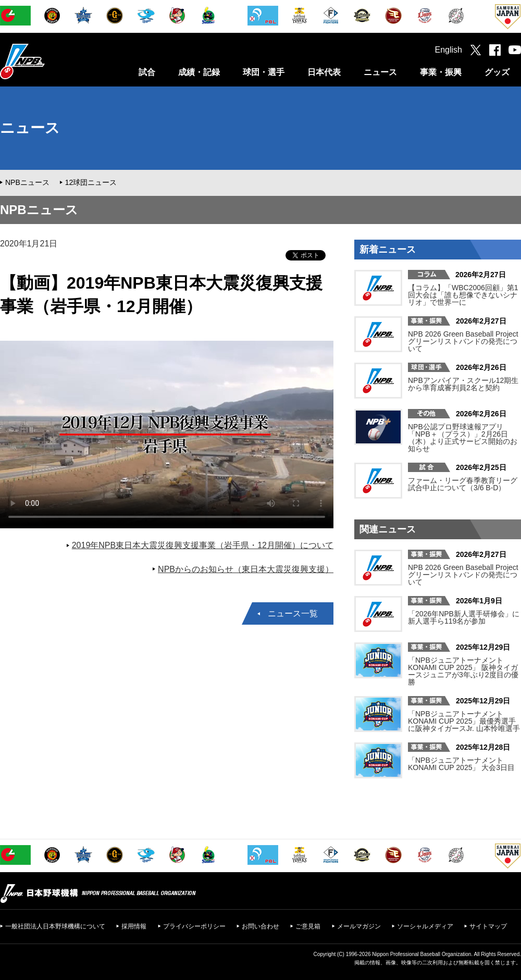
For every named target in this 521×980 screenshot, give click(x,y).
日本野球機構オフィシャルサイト (48, 61)
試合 (147, 72)
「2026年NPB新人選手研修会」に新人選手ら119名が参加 (464, 617)
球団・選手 (264, 72)
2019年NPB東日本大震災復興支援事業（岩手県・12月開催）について (203, 545)
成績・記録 (199, 72)
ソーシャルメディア (425, 926)
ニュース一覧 (293, 613)
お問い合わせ (260, 926)
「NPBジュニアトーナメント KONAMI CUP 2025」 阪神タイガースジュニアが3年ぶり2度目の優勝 (463, 671)
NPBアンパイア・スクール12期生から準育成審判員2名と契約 (463, 384)
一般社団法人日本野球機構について (55, 926)
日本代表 (324, 72)
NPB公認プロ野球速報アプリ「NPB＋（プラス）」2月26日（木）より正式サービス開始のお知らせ (463, 438)
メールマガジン (359, 926)
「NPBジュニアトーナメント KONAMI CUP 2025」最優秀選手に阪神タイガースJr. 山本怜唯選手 (464, 721)
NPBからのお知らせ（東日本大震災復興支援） (246, 569)
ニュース (380, 72)
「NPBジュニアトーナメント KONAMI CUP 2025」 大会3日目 (461, 764)
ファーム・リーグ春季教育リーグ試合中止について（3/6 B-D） (463, 484)
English (449, 50)
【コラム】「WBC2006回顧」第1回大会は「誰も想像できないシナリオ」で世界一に (463, 295)
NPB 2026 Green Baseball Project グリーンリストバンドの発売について (463, 341)
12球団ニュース (91, 182)
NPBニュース (27, 182)
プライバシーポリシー (194, 926)
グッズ (497, 72)
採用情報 (134, 926)
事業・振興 (441, 72)
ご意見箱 (308, 926)
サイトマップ (488, 926)
